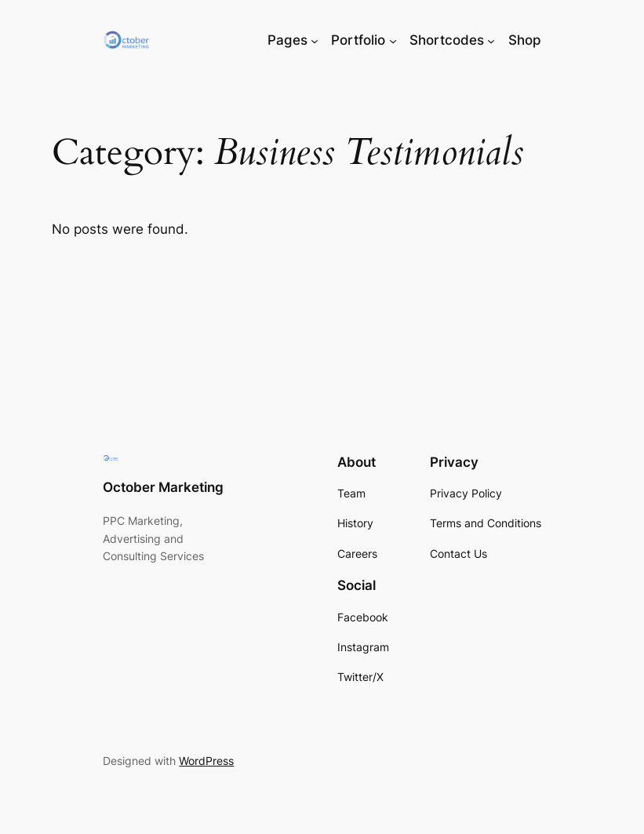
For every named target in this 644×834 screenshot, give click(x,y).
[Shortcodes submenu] (491, 40)
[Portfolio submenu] (393, 40)
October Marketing (163, 487)
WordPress (206, 761)
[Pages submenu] (315, 40)
